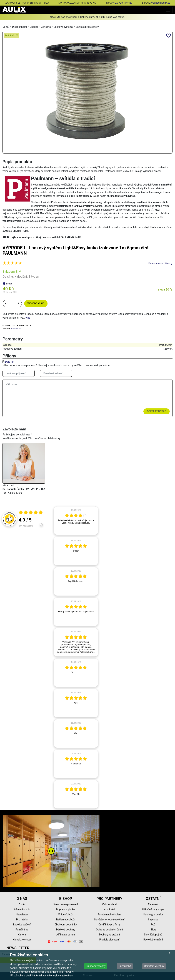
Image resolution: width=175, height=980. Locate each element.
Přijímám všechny (96, 966)
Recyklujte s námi (153, 940)
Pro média (22, 920)
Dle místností (19, 27)
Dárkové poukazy (66, 930)
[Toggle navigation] (168, 10)
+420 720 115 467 (122, 3)
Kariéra (22, 935)
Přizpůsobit (125, 966)
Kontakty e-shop (22, 940)
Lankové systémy (63, 27)
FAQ (153, 925)
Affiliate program (66, 935)
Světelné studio (22, 910)
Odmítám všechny (154, 966)
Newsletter (22, 915)
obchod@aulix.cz (161, 3)
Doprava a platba (66, 910)
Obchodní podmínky (66, 925)
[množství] (12, 304)
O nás (22, 905)
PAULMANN (16, 329)
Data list (10, 362)
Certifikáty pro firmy (109, 925)
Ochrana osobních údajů (109, 930)
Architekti (109, 910)
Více (28, 318)
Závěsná (46, 27)
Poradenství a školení (109, 915)
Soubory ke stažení (109, 935)
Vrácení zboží (66, 915)
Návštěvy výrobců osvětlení (109, 920)
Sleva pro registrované (66, 905)
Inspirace (153, 920)
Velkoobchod (109, 905)
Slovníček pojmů (153, 935)
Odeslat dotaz (157, 411)
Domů (6, 27)
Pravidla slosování (109, 940)
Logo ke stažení (22, 925)
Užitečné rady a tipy (153, 910)
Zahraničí (153, 905)
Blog (153, 930)
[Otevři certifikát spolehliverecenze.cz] (31, 513)
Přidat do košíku (36, 303)
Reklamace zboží (66, 920)
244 (26, 526)
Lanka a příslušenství (88, 27)
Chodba (34, 27)
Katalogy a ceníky (153, 915)
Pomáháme (22, 930)
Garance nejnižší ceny (160, 263)
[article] (76, 521)
